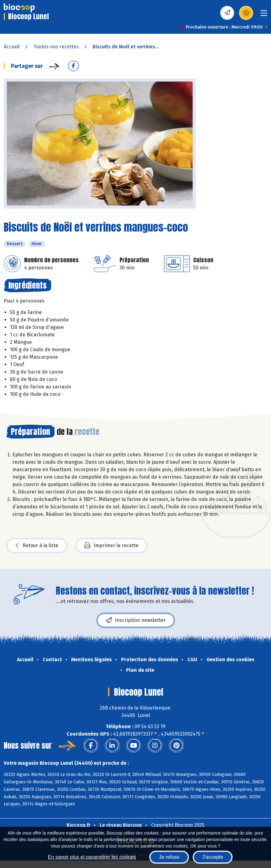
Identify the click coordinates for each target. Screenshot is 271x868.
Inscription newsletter (136, 620)
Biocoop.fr (79, 825)
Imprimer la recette (111, 546)
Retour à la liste (37, 546)
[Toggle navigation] (264, 15)
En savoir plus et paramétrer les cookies (92, 857)
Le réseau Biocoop (121, 825)
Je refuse (169, 857)
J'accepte (213, 857)
